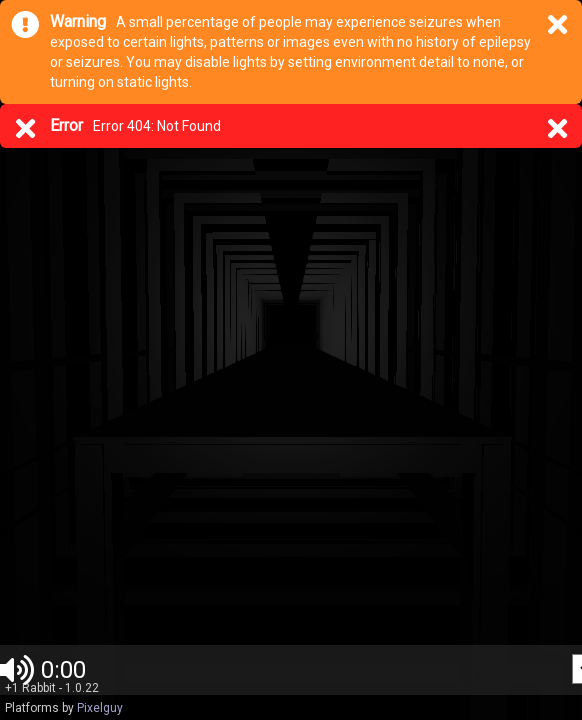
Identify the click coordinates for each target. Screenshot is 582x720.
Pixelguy (100, 708)
